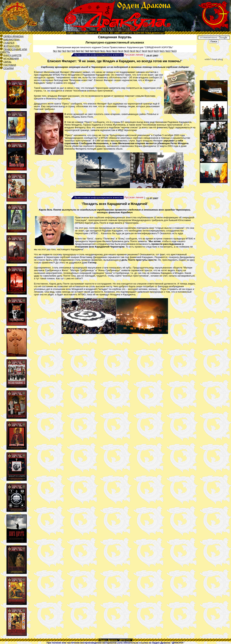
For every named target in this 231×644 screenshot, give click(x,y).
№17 (138, 51)
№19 (150, 51)
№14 (121, 51)
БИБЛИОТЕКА (11, 40)
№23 (174, 51)
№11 (103, 51)
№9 (92, 51)
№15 (127, 51)
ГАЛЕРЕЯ (9, 43)
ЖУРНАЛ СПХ (11, 46)
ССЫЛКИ (9, 68)
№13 (115, 51)
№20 (156, 51)
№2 (60, 51)
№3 (64, 51)
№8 (87, 51)
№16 (133, 51)
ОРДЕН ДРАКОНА (14, 36)
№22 (168, 51)
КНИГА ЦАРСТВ (12, 55)
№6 (78, 51)
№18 (144, 51)
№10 (97, 51)
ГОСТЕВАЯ (10, 65)
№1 (55, 51)
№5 (73, 51)
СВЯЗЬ (7, 62)
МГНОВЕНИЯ (11, 59)
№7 (82, 51)
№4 (69, 51)
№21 (162, 51)
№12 (109, 51)
